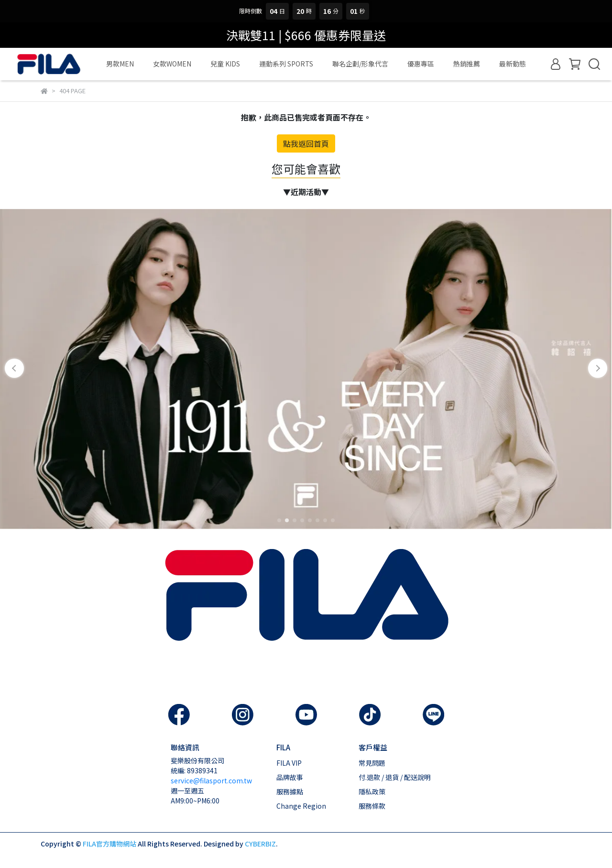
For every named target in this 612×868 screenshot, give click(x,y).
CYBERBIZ (260, 844)
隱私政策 (372, 791)
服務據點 (290, 791)
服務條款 (372, 806)
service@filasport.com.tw (211, 780)
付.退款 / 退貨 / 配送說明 (395, 777)
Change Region (301, 806)
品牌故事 (290, 777)
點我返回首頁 (306, 143)
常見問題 (372, 763)
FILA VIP (289, 763)
